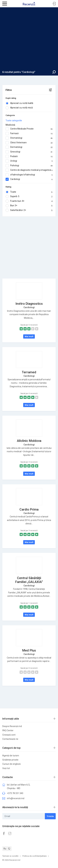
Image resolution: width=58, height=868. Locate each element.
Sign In (54, 4)
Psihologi (29, 166)
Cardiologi (29, 179)
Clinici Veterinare (29, 143)
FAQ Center (8, 730)
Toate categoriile (14, 120)
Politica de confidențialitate (34, 856)
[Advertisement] (29, 40)
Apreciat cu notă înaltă (20, 103)
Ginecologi (29, 152)
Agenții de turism (11, 756)
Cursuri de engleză (11, 764)
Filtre (9, 90)
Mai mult (29, 336)
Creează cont (9, 735)
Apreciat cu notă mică (20, 108)
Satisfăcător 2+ (29, 210)
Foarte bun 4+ (29, 201)
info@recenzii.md (16, 798)
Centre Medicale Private (29, 129)
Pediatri (29, 156)
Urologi (29, 161)
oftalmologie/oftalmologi (29, 175)
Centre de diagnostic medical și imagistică (29, 170)
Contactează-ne (10, 739)
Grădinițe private (10, 760)
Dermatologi (29, 147)
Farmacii (29, 134)
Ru (5, 849)
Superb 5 (29, 196)
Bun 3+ (29, 206)
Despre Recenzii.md (12, 726)
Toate (29, 192)
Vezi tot (6, 768)
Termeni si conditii (10, 856)
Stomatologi (29, 138)
